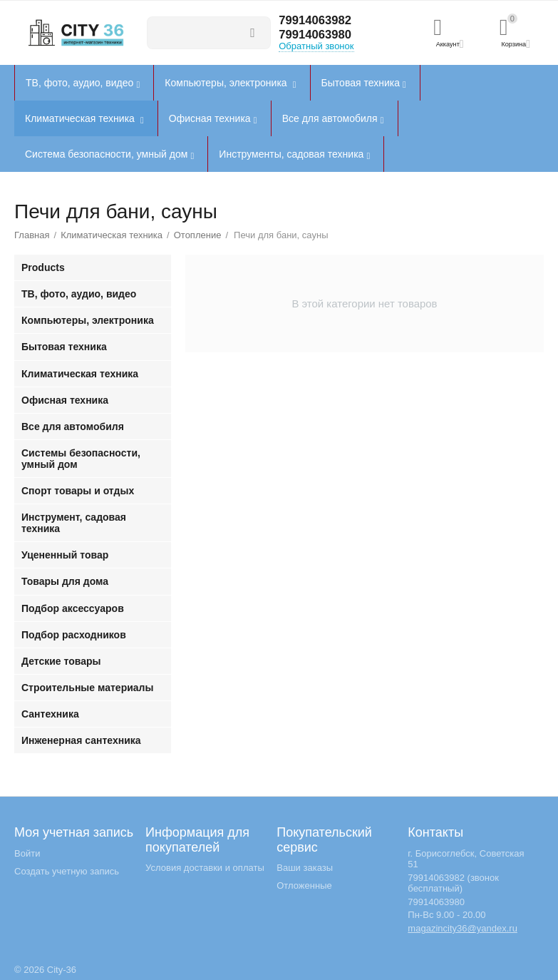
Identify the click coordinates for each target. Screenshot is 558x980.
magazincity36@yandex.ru (463, 928)
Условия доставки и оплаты (205, 868)
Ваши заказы (305, 868)
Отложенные (304, 885)
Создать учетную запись (67, 871)
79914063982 (318, 21)
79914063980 (318, 35)
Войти (27, 853)
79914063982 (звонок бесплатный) (453, 883)
